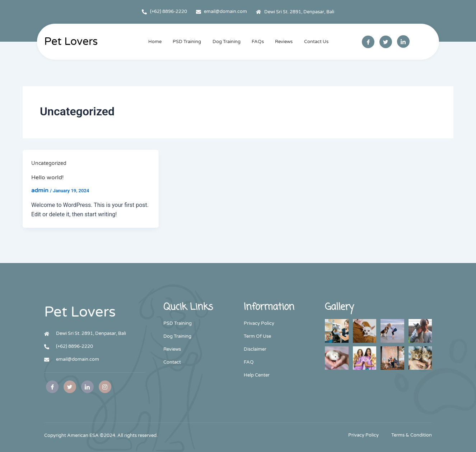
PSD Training (188, 42)
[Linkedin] (403, 41)
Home (156, 42)
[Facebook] (368, 42)
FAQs (257, 42)
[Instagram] (105, 387)
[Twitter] (386, 42)
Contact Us (315, 42)
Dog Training (227, 42)
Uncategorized (49, 163)
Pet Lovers (71, 41)
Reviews (283, 42)
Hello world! (48, 177)
